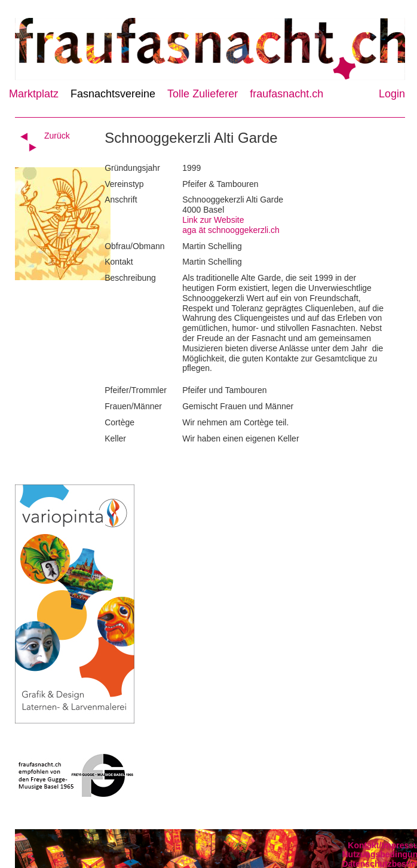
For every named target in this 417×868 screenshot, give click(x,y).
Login (392, 94)
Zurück (57, 136)
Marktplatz (34, 94)
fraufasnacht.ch (286, 94)
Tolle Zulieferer (203, 94)
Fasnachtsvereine (113, 94)
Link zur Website (213, 220)
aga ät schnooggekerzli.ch (231, 230)
